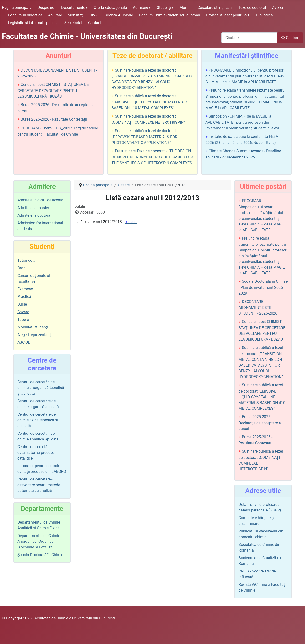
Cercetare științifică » (215, 8)
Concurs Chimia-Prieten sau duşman (170, 15)
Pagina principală (17, 8)
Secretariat (73, 23)
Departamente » (75, 8)
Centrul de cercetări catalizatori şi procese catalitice (36, 452)
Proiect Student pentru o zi (228, 15)
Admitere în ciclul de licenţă (40, 200)
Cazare (23, 312)
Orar (21, 268)
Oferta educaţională (110, 8)
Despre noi (46, 8)
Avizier (278, 8)
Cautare (290, 38)
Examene (25, 289)
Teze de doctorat (252, 8)
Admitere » (142, 8)
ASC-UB (24, 342)
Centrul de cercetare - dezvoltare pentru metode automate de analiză (39, 485)
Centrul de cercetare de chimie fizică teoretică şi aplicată (38, 420)
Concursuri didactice (25, 15)
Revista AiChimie (119, 15)
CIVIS (94, 15)
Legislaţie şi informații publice (33, 23)
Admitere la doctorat (34, 215)
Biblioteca (264, 15)
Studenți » (165, 8)
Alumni (186, 8)
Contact (95, 23)
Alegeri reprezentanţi (35, 335)
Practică (24, 297)
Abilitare (55, 15)
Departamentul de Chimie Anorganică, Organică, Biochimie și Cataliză (39, 541)
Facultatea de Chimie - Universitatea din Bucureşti (87, 36)
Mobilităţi (76, 15)
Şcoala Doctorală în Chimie (40, 555)
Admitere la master (33, 208)
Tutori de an (27, 260)
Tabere (23, 319)
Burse (22, 304)
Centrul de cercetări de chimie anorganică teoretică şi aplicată (41, 388)
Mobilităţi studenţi (33, 327)
